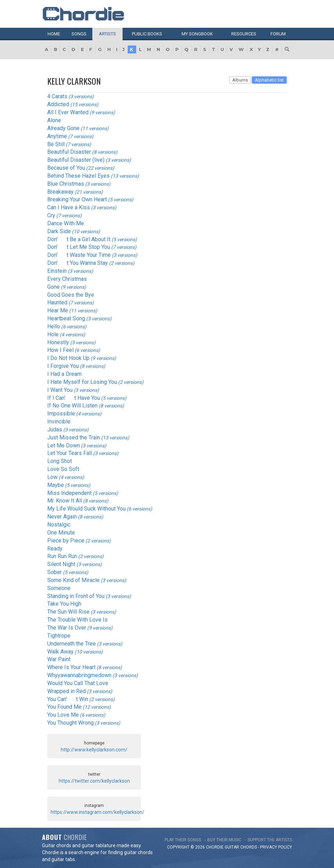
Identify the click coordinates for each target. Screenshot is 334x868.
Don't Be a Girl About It (79, 239)
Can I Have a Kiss (69, 207)
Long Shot (60, 461)
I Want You (60, 390)
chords (249, 847)
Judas (55, 429)
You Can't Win (68, 699)
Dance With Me (66, 223)
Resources (244, 34)
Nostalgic (59, 525)
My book (197, 34)
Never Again (62, 517)
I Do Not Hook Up (68, 358)
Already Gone (63, 128)
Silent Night (61, 564)
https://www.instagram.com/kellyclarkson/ (98, 812)
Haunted (57, 302)
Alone (54, 120)
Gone (53, 287)
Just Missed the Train (74, 437)
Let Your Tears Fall (70, 453)
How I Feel (60, 350)
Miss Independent (69, 493)
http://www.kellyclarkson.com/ (94, 750)
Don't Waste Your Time (79, 255)
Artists (107, 34)
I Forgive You (63, 366)
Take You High (64, 604)
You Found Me (64, 707)
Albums (240, 80)
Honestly (58, 342)
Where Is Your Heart (71, 667)
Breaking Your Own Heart (77, 199)
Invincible (59, 422)
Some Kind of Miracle (73, 580)
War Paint (59, 659)
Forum (278, 34)
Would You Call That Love (78, 683)
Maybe (56, 485)
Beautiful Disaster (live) (76, 160)
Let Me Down (64, 445)
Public (147, 34)
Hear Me (58, 310)
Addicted (58, 104)
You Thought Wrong (70, 723)
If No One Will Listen (72, 406)
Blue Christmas (66, 184)
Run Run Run (62, 556)
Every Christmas (67, 279)
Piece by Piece (66, 541)
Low (52, 477)
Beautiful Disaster (69, 152)
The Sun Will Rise (68, 612)
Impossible (61, 414)
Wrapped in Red (66, 691)
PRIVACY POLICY (276, 847)
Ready (55, 549)
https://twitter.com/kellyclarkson (94, 781)
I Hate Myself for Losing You (82, 382)
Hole (53, 334)
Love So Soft (63, 469)
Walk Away (60, 652)
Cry (51, 215)
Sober (55, 572)
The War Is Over (67, 628)
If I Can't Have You (74, 398)
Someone (59, 588)
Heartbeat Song (66, 318)
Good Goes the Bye (71, 295)
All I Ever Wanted (68, 112)
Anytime (57, 136)
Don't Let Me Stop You (79, 247)
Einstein (57, 271)
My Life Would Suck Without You (86, 509)
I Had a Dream (64, 374)
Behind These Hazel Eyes (78, 176)
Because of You (66, 168)
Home (54, 34)
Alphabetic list (269, 80)
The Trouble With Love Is (77, 620)
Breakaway (60, 192)
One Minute (61, 533)
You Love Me (63, 715)
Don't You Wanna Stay (78, 263)
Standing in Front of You (76, 596)
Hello (54, 326)
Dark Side (59, 231)
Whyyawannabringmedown (79, 675)
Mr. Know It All (65, 501)
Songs (79, 34)
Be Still (56, 144)
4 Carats (57, 96)
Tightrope (59, 636)
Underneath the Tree (72, 644)
